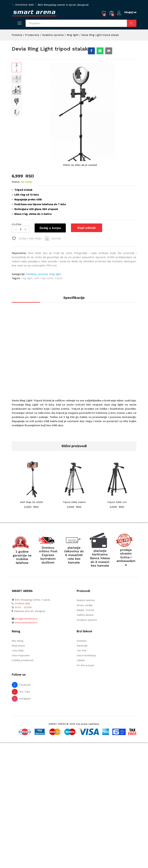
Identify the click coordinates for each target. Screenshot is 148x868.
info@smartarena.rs (26, 619)
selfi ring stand (44, 278)
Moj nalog (17, 641)
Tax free (82, 651)
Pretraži (132, 23)
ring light (27, 278)
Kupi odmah (86, 228)
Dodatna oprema (37, 274)
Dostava (81, 641)
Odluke (81, 660)
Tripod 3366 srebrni (74, 502)
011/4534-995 (24, 5)
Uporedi (56, 239)
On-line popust (85, 665)
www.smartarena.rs (26, 623)
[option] (31, 487)
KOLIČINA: (17, 224)
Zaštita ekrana (85, 615)
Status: (16, 182)
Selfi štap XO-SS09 (31, 502)
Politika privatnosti (23, 660)
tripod (59, 278)
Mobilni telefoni (86, 600)
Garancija (82, 646)
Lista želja (18, 651)
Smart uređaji (84, 605)
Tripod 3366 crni (117, 502)
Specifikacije (74, 298)
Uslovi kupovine (21, 655)
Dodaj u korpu (50, 228)
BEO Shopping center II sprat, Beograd (63, 5)
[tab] (74, 299)
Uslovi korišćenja (86, 655)
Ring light (55, 274)
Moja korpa (18, 646)
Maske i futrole (85, 610)
